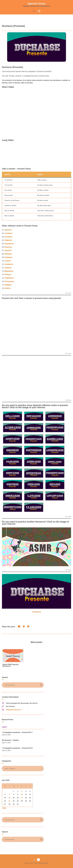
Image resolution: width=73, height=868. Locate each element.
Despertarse (9, 244)
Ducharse (8, 254)
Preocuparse (9, 281)
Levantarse (9, 264)
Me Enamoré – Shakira (10, 740)
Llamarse (8, 268)
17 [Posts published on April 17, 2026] (22, 798)
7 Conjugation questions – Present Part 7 (17, 732)
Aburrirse (8, 230)
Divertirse (8, 247)
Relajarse (8, 285)
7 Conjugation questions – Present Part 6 (17, 748)
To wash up (36, 612)
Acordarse (8, 233)
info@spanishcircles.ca (14, 710)
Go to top (68, 293)
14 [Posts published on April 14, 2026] (9, 798)
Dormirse (8, 250)
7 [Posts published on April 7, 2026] (9, 794)
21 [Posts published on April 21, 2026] (9, 801)
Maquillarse (9, 271)
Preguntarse (9, 278)
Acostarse (8, 237)
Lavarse (8, 261)
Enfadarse (8, 257)
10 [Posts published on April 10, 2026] (22, 794)
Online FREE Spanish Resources (10, 665)
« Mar (4, 808)
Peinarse (8, 275)
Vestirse (8, 288)
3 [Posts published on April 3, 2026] (22, 791)
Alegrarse (8, 240)
